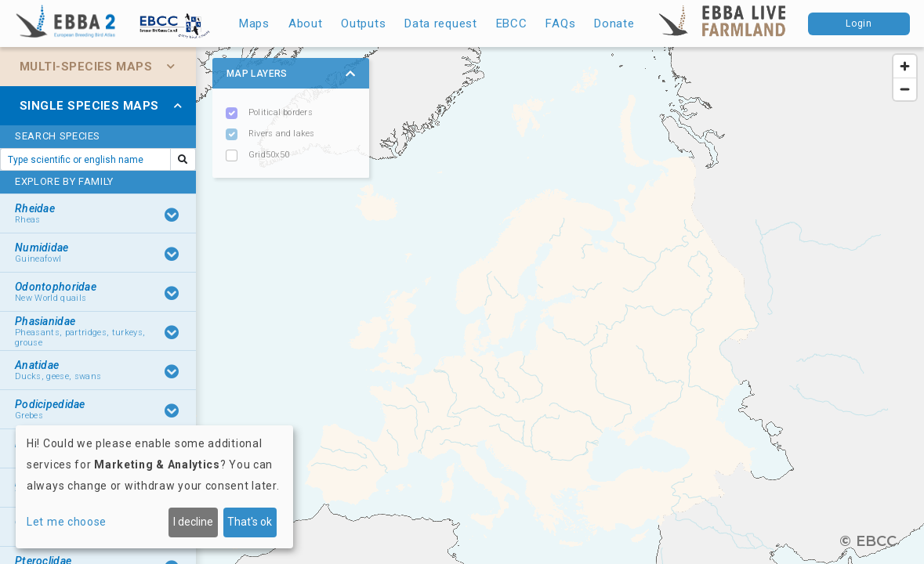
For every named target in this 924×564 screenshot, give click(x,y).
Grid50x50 (269, 155)
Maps (254, 23)
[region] (462, 305)
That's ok (250, 522)
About (306, 23)
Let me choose (67, 522)
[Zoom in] (905, 66)
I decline (193, 522)
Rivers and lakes (282, 134)
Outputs (363, 23)
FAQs (560, 23)
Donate (614, 23)
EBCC (512, 23)
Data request (440, 23)
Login (859, 23)
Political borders (281, 112)
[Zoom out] (905, 89)
